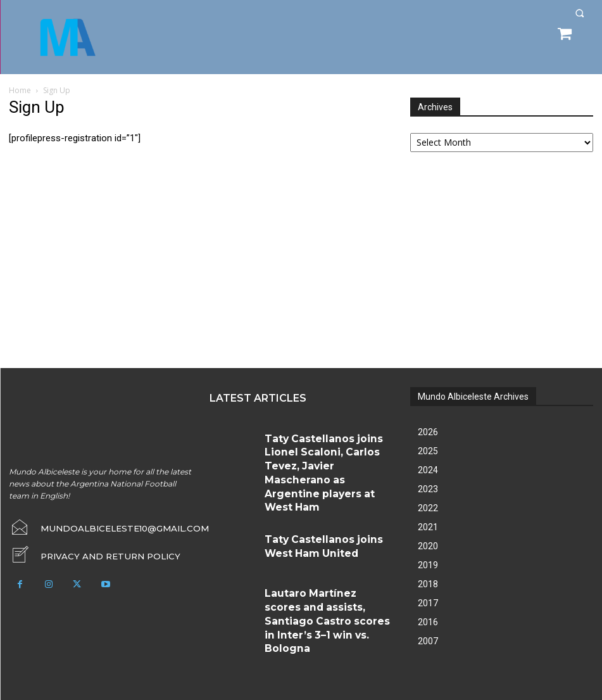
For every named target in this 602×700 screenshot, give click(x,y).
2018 (428, 584)
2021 (428, 527)
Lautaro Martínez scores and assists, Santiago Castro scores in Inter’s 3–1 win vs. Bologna (328, 553)
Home (20, 90)
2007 (428, 641)
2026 (428, 432)
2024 (428, 470)
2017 (428, 603)
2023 (428, 489)
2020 (428, 546)
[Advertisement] (505, 262)
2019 (428, 565)
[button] (580, 13)
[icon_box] (84, 551)
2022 (428, 508)
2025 (428, 451)
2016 (428, 622)
